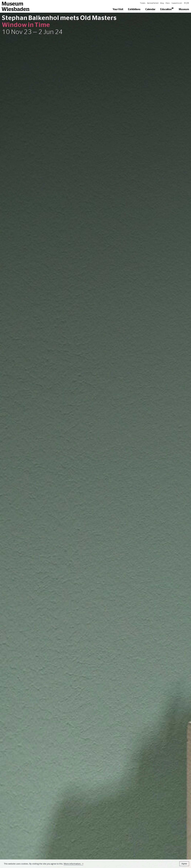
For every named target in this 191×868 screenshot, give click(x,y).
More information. (72, 864)
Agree (184, 864)
